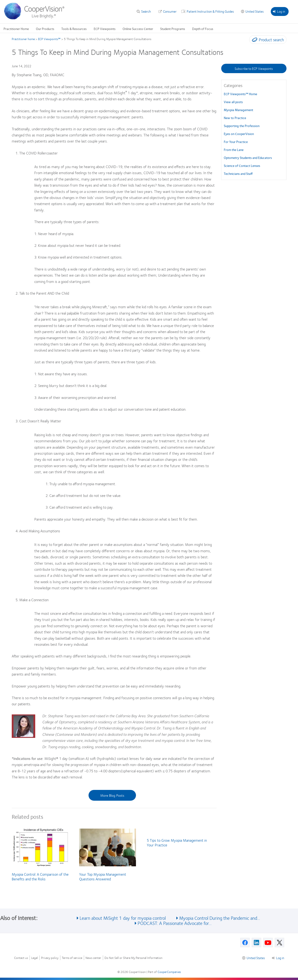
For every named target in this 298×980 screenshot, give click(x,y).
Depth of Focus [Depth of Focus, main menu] (203, 29)
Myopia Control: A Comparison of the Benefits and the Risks (40, 877)
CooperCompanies (169, 972)
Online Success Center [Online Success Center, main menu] (138, 29)
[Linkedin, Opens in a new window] (256, 942)
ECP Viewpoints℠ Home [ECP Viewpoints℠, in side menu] (240, 94)
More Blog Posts (112, 795)
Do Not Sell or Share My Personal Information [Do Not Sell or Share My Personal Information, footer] (134, 958)
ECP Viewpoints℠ (49, 39)
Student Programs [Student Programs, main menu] (173, 29)
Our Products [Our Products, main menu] (45, 29)
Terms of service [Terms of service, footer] (72, 958)
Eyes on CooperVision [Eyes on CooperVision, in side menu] (239, 134)
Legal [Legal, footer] (35, 958)
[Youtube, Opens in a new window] (268, 942)
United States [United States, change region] (255, 11)
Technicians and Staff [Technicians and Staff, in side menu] (238, 173)
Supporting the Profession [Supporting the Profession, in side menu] (242, 126)
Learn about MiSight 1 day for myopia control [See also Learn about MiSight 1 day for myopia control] (123, 918)
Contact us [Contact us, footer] (21, 958)
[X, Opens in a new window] (279, 942)
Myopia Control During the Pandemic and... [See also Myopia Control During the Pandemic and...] (220, 918)
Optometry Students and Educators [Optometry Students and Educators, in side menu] (248, 158)
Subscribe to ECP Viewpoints (254, 68)
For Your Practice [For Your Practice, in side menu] (236, 142)
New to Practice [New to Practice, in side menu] (235, 118)
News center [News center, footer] (93, 958)
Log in (279, 11)
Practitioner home (23, 39)
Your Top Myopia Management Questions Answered (103, 877)
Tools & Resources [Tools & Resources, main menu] (74, 29)
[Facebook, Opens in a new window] (245, 942)
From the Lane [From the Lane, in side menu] (234, 150)
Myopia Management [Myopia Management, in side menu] (238, 110)
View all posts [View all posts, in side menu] (233, 102)
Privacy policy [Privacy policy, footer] (50, 958)
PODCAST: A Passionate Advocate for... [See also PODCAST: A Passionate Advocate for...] (175, 923)
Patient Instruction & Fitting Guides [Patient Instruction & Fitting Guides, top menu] (210, 11)
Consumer (170, 11)
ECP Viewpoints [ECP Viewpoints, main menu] (105, 29)
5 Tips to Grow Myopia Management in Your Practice (177, 843)
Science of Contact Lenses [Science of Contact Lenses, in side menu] (242, 165)
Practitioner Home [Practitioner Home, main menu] (16, 29)
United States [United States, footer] (256, 958)
